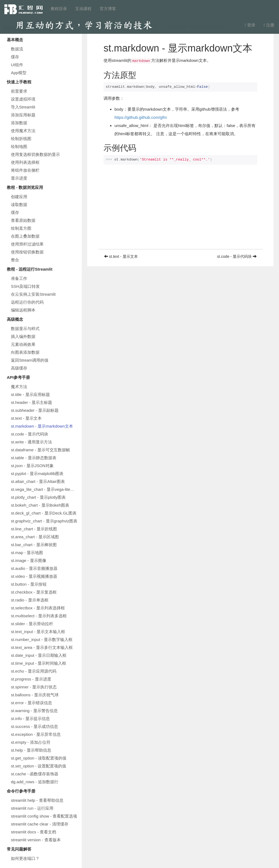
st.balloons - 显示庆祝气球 (35, 695)
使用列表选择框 (25, 162)
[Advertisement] (180, 211)
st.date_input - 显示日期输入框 (39, 655)
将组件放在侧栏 (25, 170)
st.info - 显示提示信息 (30, 719)
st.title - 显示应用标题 (30, 394)
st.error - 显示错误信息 (31, 703)
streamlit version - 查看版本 (36, 840)
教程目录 (59, 9)
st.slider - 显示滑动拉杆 (32, 624)
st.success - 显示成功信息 (34, 726)
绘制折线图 (21, 139)
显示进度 (19, 178)
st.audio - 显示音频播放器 (34, 568)
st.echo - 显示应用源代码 (34, 671)
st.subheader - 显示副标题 (35, 410)
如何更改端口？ (25, 858)
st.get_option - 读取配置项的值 (39, 758)
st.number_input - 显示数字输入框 (42, 639)
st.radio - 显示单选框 (30, 600)
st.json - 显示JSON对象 (32, 466)
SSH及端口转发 (25, 286)
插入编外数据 (23, 336)
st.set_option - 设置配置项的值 (39, 766)
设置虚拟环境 (23, 99)
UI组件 (17, 65)
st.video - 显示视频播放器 (34, 576)
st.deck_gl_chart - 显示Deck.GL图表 (44, 513)
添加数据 (19, 123)
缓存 (15, 57)
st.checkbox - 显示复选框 (34, 592)
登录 (250, 25)
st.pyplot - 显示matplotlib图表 (37, 474)
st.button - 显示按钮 (29, 584)
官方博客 (108, 9)
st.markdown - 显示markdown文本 (42, 426)
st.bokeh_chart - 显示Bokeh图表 (40, 505)
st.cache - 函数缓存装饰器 (35, 774)
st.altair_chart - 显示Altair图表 (38, 481)
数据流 (17, 49)
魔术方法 (19, 387)
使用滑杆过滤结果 (27, 244)
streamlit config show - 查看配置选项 (44, 816)
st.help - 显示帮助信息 (31, 750)
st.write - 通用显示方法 (31, 442)
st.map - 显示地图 (27, 553)
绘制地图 (19, 146)
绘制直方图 (21, 228)
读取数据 (19, 205)
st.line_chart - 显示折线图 (34, 529)
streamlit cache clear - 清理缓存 (40, 824)
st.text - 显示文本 (26, 418)
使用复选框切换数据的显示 (35, 154)
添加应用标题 (23, 115)
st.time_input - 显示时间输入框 (39, 663)
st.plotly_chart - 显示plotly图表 (38, 497)
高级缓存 (19, 368)
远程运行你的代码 (27, 302)
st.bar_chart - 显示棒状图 (34, 545)
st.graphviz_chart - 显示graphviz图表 (44, 521)
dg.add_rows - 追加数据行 (35, 782)
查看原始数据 (23, 220)
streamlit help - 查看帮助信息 (37, 800)
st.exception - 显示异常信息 (36, 734)
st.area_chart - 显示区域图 (35, 537)
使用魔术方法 (23, 131)
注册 (269, 25)
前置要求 (19, 91)
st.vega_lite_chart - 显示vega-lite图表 (45, 489)
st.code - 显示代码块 (30, 434)
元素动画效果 (23, 344)
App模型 (19, 73)
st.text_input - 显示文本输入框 (38, 632)
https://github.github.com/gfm (141, 117)
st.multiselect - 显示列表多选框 (39, 616)
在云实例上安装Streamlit (33, 294)
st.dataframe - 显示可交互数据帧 (40, 450)
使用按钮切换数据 (27, 252)
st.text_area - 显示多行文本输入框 (42, 647)
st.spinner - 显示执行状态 (34, 687)
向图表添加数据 (25, 352)
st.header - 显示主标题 (31, 402)
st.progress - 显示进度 (31, 679)
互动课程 (83, 9)
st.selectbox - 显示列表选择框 (38, 608)
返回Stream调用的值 (30, 360)
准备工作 (19, 278)
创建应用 (19, 197)
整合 (15, 260)
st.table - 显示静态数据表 (34, 458)
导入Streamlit (23, 107)
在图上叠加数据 (25, 236)
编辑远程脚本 (23, 310)
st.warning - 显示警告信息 (34, 711)
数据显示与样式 (25, 329)
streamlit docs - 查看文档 (34, 832)
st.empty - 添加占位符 (31, 742)
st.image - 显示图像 (29, 560)
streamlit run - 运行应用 (32, 808)
